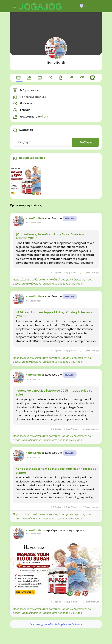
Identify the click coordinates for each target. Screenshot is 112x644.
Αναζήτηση (86, 142)
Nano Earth (56, 62)
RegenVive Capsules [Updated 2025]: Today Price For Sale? (55, 393)
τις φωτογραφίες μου (32, 158)
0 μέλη (45, 117)
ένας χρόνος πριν (33, 223)
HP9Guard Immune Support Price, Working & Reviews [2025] (54, 314)
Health (70, 218)
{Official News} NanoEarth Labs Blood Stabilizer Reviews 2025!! (50, 236)
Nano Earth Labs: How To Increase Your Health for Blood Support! (56, 471)
